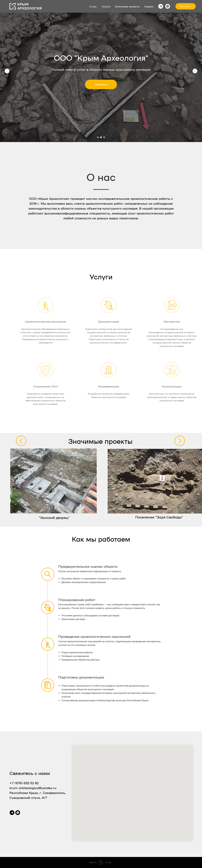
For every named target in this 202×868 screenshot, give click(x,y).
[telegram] (161, 6)
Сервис (149, 6)
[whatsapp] (168, 6)
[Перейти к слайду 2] (101, 137)
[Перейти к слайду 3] (104, 137)
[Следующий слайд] (195, 71)
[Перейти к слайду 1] (98, 137)
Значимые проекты (127, 6)
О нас (93, 6)
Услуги (106, 6)
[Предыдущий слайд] (7, 71)
